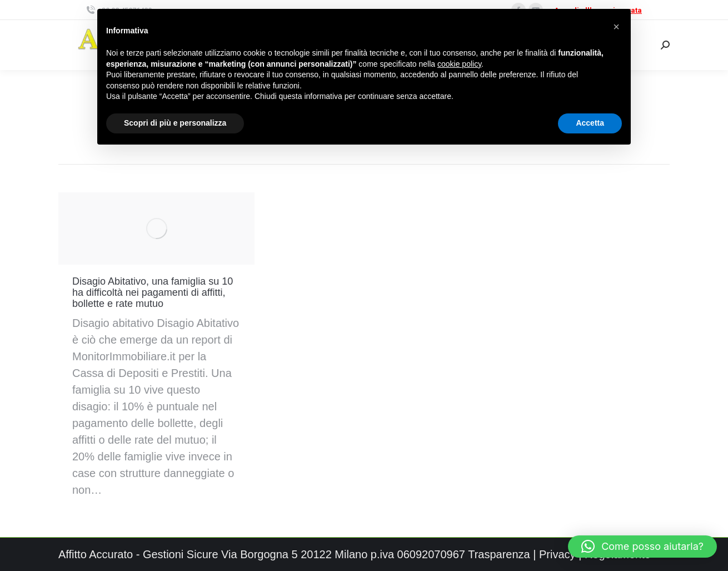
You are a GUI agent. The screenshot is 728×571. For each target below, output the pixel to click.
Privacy (557, 554)
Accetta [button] (590, 123)
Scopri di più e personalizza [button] (175, 123)
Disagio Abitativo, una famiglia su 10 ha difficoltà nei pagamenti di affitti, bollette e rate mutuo (153, 292)
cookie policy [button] (459, 64)
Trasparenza (499, 554)
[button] (642, 547)
